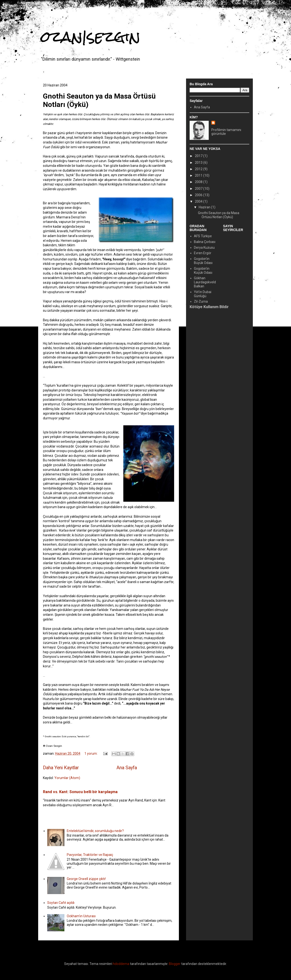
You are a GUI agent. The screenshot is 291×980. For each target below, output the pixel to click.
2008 (199, 182)
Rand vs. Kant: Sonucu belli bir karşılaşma (80, 792)
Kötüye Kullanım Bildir (209, 307)
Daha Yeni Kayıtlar (61, 768)
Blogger (175, 964)
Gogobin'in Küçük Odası (203, 271)
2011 (199, 175)
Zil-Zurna (201, 301)
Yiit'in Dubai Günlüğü (203, 294)
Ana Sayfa (127, 768)
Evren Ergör (203, 253)
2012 (199, 169)
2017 (199, 156)
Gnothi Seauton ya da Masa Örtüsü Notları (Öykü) (219, 215)
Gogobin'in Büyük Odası (203, 261)
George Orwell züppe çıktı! (86, 879)
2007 (199, 189)
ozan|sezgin (90, 37)
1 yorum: (91, 753)
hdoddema (121, 964)
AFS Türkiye (203, 236)
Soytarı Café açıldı (61, 903)
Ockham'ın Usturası (81, 916)
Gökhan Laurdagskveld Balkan (205, 282)
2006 (199, 195)
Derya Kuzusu (204, 248)
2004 (199, 201)
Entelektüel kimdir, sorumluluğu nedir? (95, 831)
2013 (199, 163)
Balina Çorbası (205, 242)
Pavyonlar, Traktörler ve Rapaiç (90, 855)
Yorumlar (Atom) (67, 778)
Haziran (205, 207)
